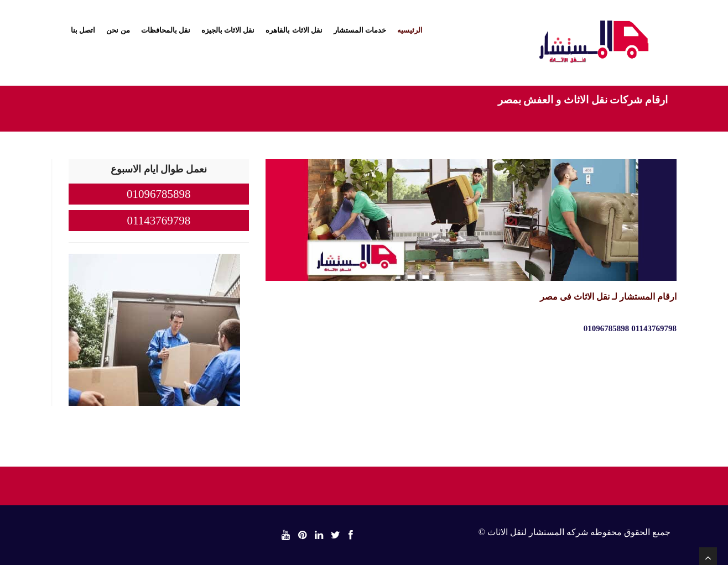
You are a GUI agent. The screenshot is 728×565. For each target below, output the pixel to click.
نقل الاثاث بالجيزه (228, 30)
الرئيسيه (410, 30)
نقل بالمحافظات (166, 30)
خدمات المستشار (360, 30)
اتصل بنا (83, 30)
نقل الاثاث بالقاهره (294, 30)
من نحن (118, 30)
